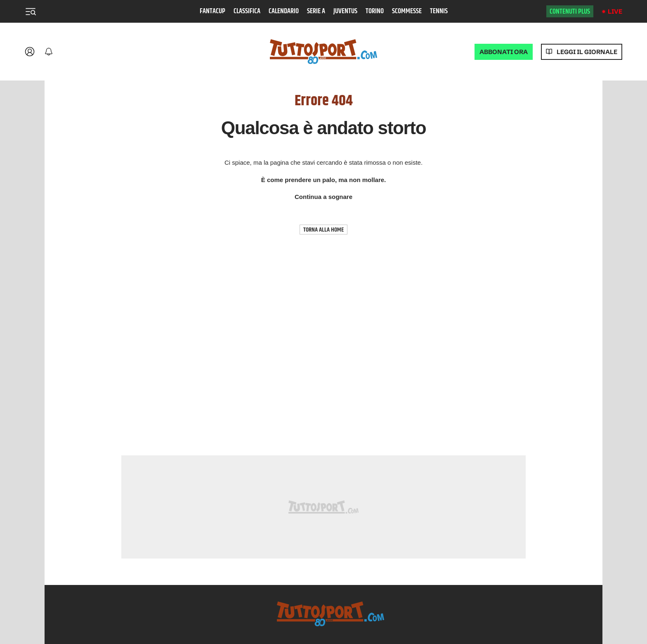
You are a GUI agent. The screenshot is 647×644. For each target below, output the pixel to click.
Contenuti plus (570, 12)
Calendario (284, 11)
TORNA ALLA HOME (323, 230)
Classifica (247, 11)
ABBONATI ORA (504, 52)
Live (615, 11)
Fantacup (213, 11)
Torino (375, 11)
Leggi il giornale (587, 52)
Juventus (345, 11)
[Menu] (31, 12)
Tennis (439, 11)
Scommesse (407, 11)
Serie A (316, 11)
